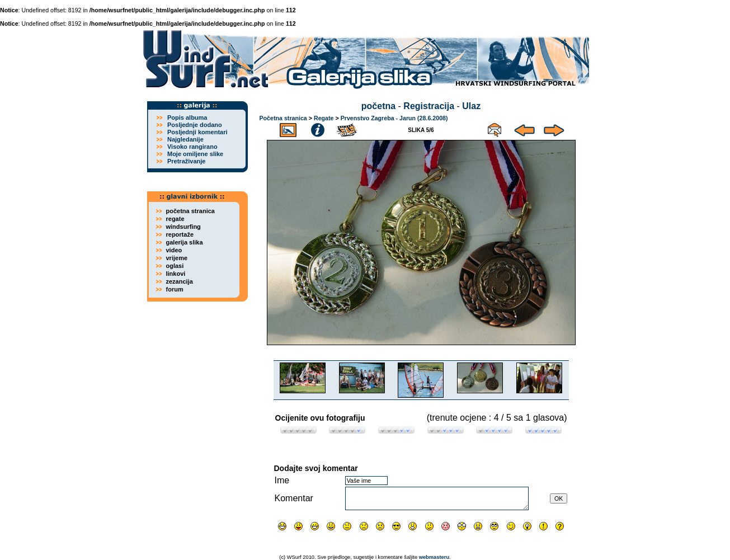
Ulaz (471, 106)
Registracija (429, 106)
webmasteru (434, 557)
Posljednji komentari (197, 132)
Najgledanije (185, 139)
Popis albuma (187, 117)
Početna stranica (283, 118)
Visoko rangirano (192, 147)
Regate (324, 118)
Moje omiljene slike (195, 154)
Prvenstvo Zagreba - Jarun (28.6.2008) (394, 118)
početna (378, 106)
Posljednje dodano (195, 125)
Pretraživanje (186, 161)
